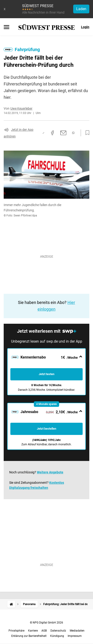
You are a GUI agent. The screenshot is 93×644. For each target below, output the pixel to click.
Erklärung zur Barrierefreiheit (29, 636)
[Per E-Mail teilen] (63, 133)
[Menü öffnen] (7, 27)
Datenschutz (58, 631)
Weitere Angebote (50, 472)
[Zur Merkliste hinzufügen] (86, 133)
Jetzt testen (46, 374)
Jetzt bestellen (46, 429)
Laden (81, 9)
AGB (44, 631)
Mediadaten (77, 631)
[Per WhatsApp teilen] (73, 133)
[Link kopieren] (43, 133)
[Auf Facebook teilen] (52, 133)
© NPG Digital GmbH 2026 (46, 623)
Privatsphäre (16, 631)
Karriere (33, 631)
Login (85, 27)
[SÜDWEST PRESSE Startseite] (47, 27)
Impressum (75, 636)
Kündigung (57, 636)
